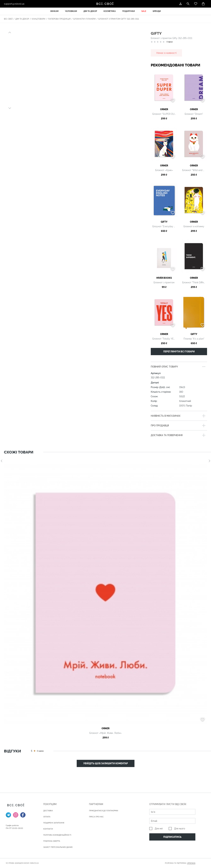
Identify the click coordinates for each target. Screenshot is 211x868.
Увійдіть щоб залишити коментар (106, 763)
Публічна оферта (52, 841)
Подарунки (129, 11)
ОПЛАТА (47, 817)
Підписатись (172, 837)
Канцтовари (39, 19)
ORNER (164, 109)
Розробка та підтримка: (180, 863)
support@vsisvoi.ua (14, 4)
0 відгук (170, 42)
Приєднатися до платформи (104, 811)
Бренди (157, 11)
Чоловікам (71, 11)
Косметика (110, 11)
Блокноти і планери (85, 19)
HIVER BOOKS (164, 278)
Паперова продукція (59, 19)
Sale (144, 11)
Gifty (156, 33)
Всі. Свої (8, 19)
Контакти (48, 829)
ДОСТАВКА (48, 811)
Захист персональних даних (58, 847)
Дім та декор (90, 11)
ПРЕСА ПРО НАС (96, 817)
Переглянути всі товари (179, 352)
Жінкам (54, 11)
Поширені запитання (54, 823)
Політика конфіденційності (57, 835)
